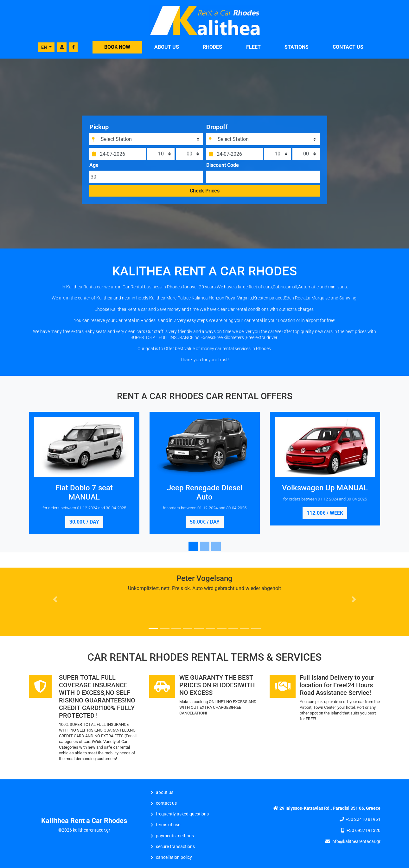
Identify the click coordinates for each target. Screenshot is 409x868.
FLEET (253, 47)
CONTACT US (348, 47)
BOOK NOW (117, 47)
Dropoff (217, 127)
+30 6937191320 (364, 830)
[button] (55, 599)
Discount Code (223, 165)
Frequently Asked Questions (182, 814)
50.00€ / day (205, 522)
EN (45, 47)
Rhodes (212, 47)
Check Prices (205, 191)
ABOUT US (167, 47)
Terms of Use (168, 825)
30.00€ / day (84, 522)
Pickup (99, 127)
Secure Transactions (175, 847)
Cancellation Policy (174, 857)
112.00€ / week (325, 513)
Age (94, 165)
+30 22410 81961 (363, 819)
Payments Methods (175, 836)
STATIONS (297, 47)
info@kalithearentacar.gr (356, 842)
